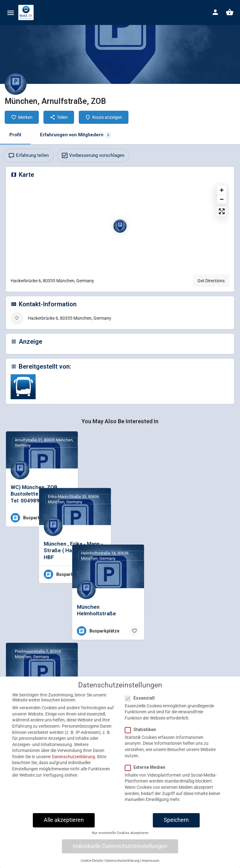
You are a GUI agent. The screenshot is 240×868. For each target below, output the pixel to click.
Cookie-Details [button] (92, 865)
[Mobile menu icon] (11, 13)
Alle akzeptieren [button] (64, 825)
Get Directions (211, 281)
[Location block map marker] (120, 226)
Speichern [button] (176, 825)
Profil (15, 135)
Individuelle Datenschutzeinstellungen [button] (120, 851)
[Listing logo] (16, 84)
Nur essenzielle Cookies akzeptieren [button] (120, 838)
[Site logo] (27, 12)
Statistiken (142, 734)
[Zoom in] (222, 190)
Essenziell (142, 702)
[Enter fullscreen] (222, 211)
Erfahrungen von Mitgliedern (75, 135)
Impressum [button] (150, 865)
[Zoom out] (222, 199)
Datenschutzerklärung (73, 761)
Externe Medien (147, 772)
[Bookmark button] (68, 518)
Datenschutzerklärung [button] (122, 865)
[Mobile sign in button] (215, 12)
